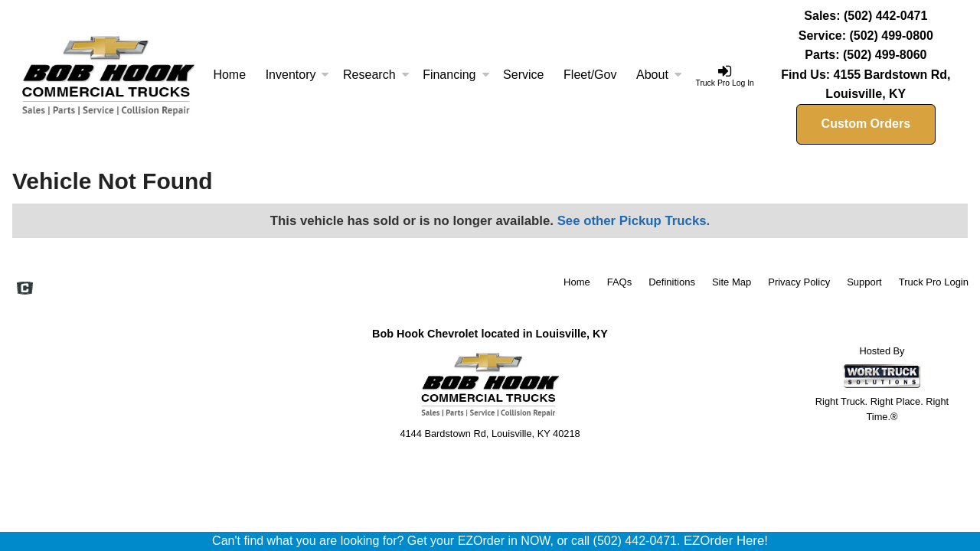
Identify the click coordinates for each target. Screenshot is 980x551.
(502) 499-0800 (891, 36)
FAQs (620, 282)
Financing (456, 75)
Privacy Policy (799, 282)
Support (864, 282)
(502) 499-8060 (885, 55)
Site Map (732, 282)
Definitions (672, 282)
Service (523, 75)
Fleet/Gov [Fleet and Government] (590, 75)
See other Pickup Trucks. (634, 221)
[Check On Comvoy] (25, 290)
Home (229, 75)
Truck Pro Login (934, 282)
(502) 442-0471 (885, 16)
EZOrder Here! (726, 541)
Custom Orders (866, 124)
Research (376, 75)
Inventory (298, 75)
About (659, 75)
